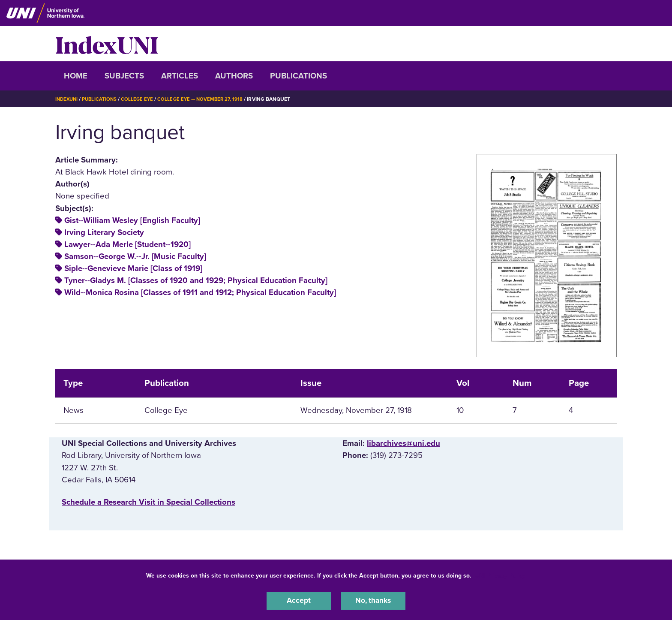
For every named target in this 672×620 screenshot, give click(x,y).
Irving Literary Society (104, 232)
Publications (298, 76)
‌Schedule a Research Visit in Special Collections (148, 502)
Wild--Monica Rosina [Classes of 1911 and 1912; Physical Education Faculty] (200, 292)
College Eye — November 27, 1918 (206, 99)
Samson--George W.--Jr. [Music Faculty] (135, 256)
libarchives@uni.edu (403, 443)
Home (76, 76)
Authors (234, 76)
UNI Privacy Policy (500, 574)
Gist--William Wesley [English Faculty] (132, 220)
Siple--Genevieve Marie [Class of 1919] (133, 268)
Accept (299, 600)
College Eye (141, 99)
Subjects (124, 76)
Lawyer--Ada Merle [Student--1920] (127, 244)
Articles (180, 76)
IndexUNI (107, 44)
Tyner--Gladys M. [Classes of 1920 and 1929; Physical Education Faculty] (196, 280)
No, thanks (373, 600)
